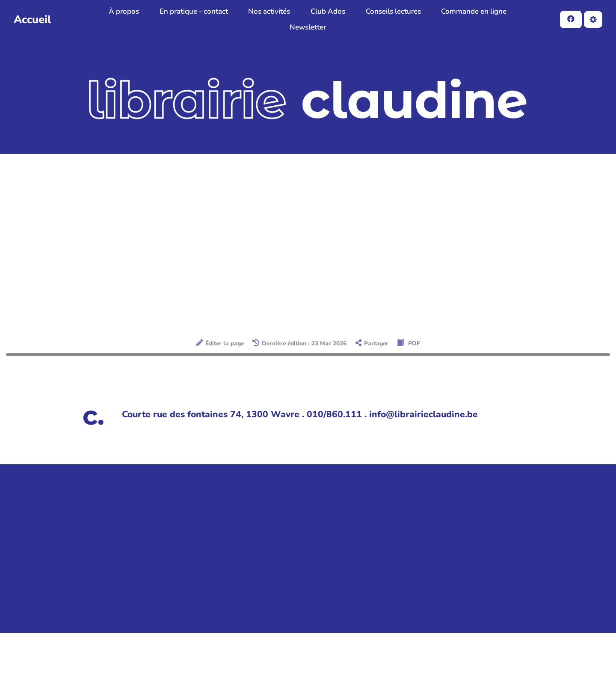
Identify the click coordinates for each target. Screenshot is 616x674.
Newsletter (308, 27)
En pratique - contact (194, 11)
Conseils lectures (393, 11)
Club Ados (328, 11)
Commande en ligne (474, 11)
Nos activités (269, 11)
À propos (124, 11)
